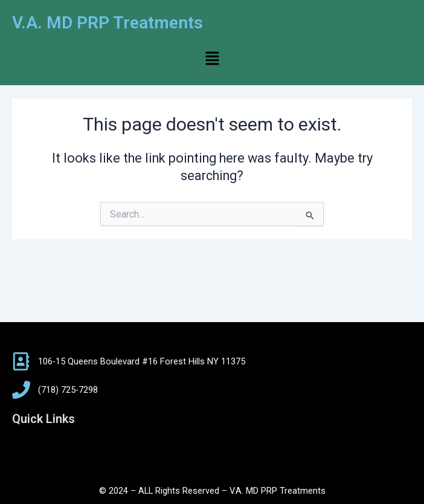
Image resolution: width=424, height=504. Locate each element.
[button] (212, 59)
